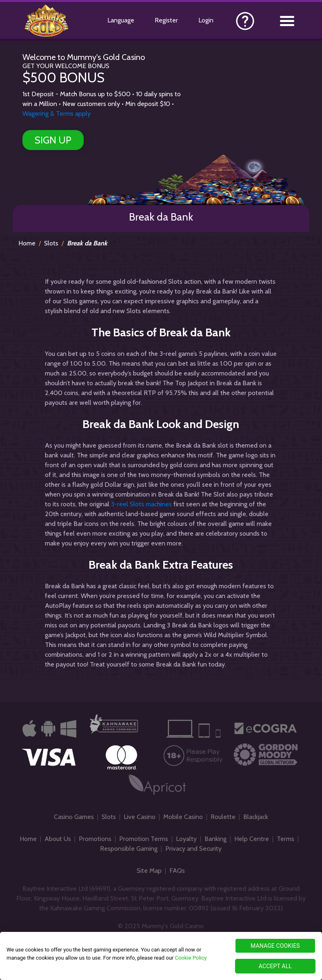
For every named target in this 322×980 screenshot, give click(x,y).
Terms (285, 839)
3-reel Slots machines (141, 504)
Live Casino (140, 817)
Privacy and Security (193, 849)
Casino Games (74, 817)
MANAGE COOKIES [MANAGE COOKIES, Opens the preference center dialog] (275, 946)
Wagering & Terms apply (57, 114)
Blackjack (256, 817)
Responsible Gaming (129, 849)
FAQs (177, 871)
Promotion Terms (144, 839)
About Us (58, 839)
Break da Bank (87, 243)
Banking (215, 839)
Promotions (95, 839)
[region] (161, 956)
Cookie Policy (191, 958)
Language (121, 20)
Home (27, 243)
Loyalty (186, 839)
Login (206, 20)
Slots (51, 243)
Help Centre (252, 839)
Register (166, 20)
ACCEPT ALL (275, 966)
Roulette (223, 817)
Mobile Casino (183, 817)
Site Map (149, 871)
